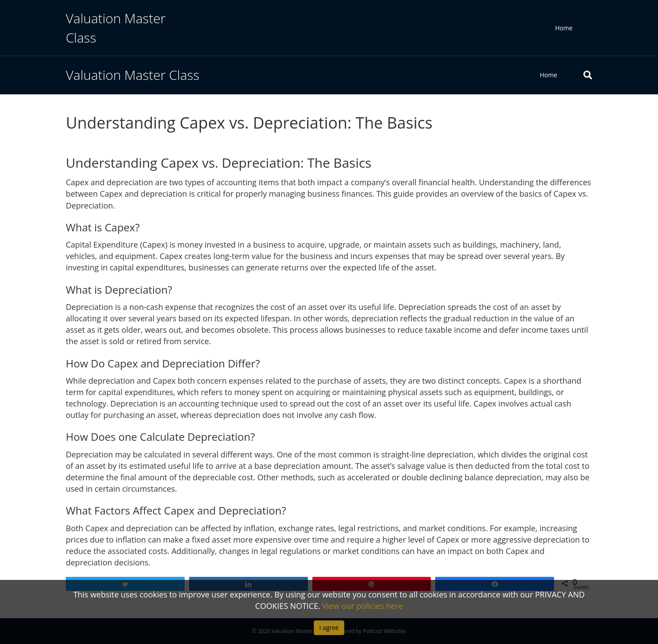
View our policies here (363, 606)
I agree (329, 628)
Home (564, 28)
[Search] (581, 75)
